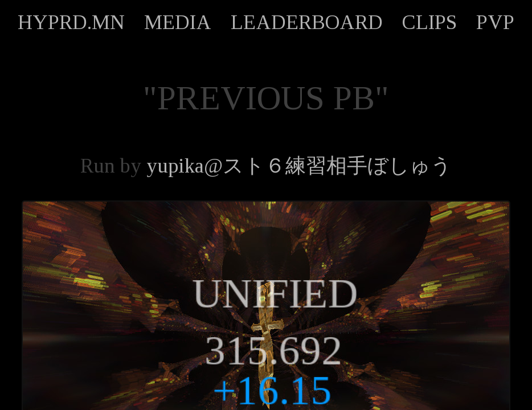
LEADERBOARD (307, 22)
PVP (495, 22)
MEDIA (178, 22)
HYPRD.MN (71, 22)
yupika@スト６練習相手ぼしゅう (299, 166)
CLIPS (429, 22)
